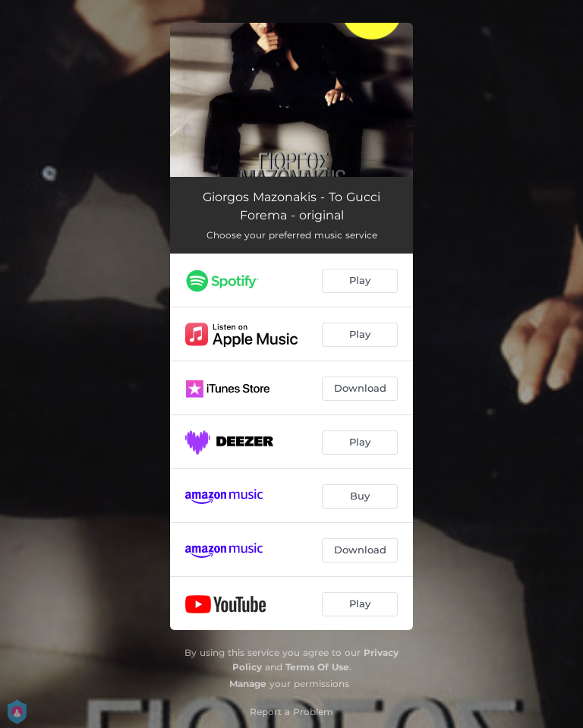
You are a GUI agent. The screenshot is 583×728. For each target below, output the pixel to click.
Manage (248, 684)
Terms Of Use (317, 667)
